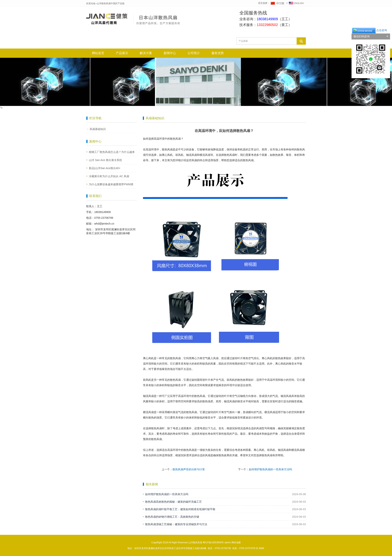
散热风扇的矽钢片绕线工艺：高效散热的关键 (172, 517)
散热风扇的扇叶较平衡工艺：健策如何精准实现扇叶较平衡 (180, 509)
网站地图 (236, 543)
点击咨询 (369, 30)
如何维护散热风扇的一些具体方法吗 (270, 469)
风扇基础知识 (98, 129)
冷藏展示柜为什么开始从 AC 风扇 (109, 176)
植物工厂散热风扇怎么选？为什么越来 (112, 152)
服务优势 (218, 53)
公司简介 (194, 53)
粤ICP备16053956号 (213, 543)
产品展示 (122, 53)
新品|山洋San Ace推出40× (105, 168)
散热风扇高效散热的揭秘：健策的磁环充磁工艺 (173, 502)
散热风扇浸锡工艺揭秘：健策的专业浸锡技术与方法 (176, 524)
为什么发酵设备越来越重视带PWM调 (111, 184)
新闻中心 (170, 53)
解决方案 (146, 53)
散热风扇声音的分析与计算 (189, 469)
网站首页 (98, 53)
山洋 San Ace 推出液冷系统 (105, 160)
